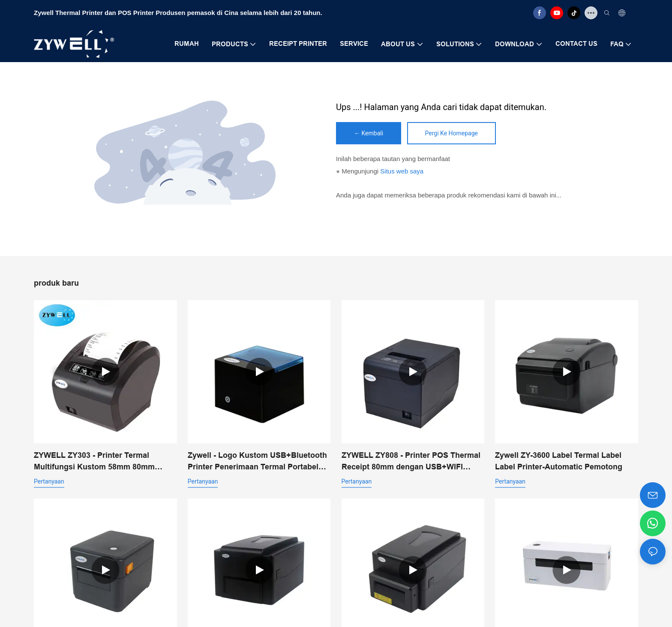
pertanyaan (49, 481)
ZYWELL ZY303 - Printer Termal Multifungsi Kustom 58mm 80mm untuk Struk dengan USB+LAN (94, 462)
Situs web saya (402, 171)
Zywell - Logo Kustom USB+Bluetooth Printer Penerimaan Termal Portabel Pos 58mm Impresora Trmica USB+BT (257, 462)
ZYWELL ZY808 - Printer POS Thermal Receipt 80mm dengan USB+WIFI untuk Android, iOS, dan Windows (411, 462)
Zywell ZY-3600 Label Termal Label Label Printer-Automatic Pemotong (559, 461)
